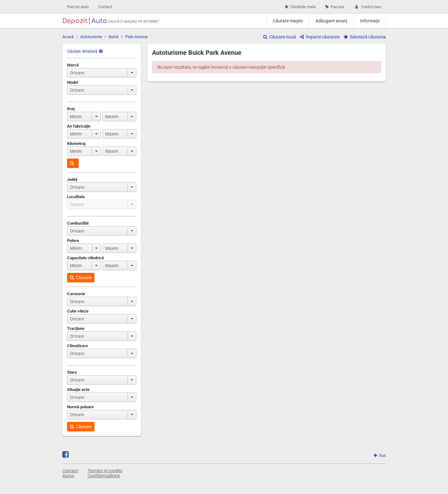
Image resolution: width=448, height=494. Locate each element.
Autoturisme (91, 37)
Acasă (68, 37)
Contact (105, 7)
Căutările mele (300, 7)
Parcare (335, 7)
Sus (380, 455)
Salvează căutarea (365, 37)
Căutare (81, 278)
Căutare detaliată (85, 51)
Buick (114, 37)
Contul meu (368, 7)
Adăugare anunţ (331, 21)
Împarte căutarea (320, 37)
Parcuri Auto (78, 7)
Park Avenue (136, 37)
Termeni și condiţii (105, 471)
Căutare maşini (288, 21)
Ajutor (68, 476)
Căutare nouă (280, 37)
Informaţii (370, 21)
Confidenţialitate (104, 476)
